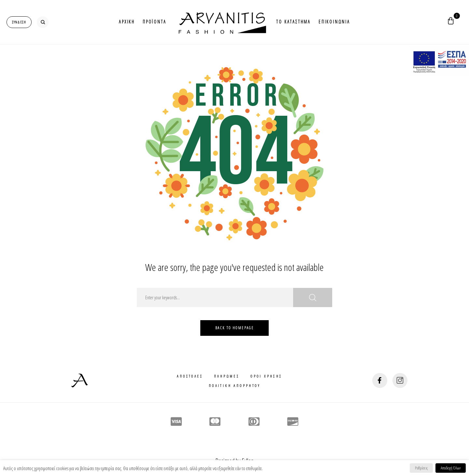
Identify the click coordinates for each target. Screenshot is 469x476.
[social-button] (380, 380)
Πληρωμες (227, 376)
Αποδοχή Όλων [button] (451, 468)
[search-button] (43, 22)
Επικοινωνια (334, 22)
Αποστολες (190, 376)
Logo (221, 22)
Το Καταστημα (293, 22)
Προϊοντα (154, 22)
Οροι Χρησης (266, 376)
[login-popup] (19, 22)
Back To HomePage (234, 328)
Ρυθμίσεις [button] (421, 468)
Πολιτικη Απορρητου (234, 386)
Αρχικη (127, 22)
